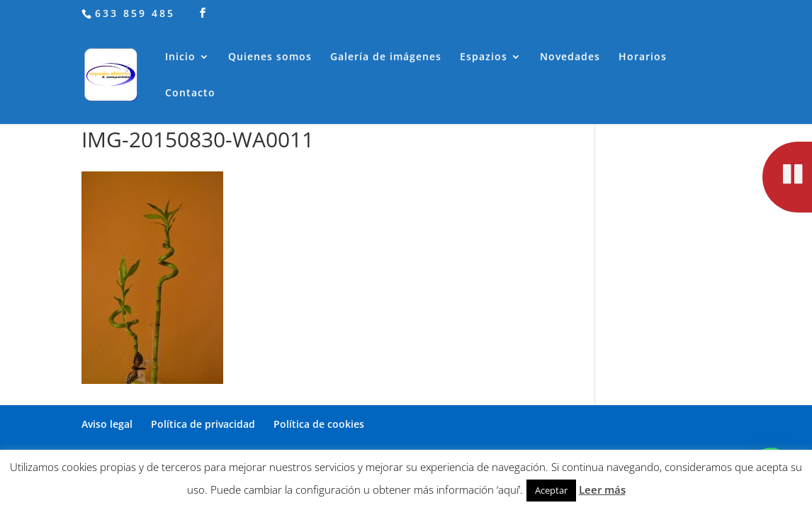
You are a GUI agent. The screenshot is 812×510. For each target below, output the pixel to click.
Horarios (643, 57)
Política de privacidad (203, 424)
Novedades (570, 57)
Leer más (602, 489)
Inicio (180, 57)
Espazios (484, 57)
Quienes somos (270, 57)
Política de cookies (319, 424)
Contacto (190, 93)
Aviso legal (107, 424)
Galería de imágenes (386, 57)
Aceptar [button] (551, 490)
